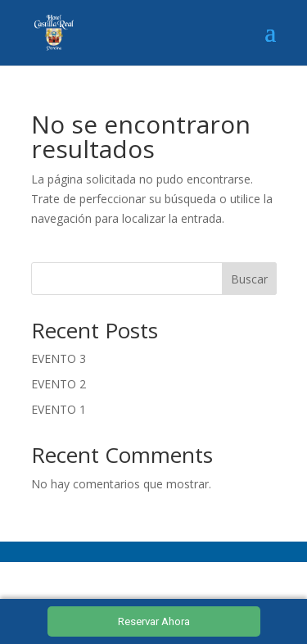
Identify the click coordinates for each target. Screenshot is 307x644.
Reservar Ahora (154, 621)
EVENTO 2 (59, 384)
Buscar (249, 279)
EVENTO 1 (59, 409)
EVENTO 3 (59, 358)
